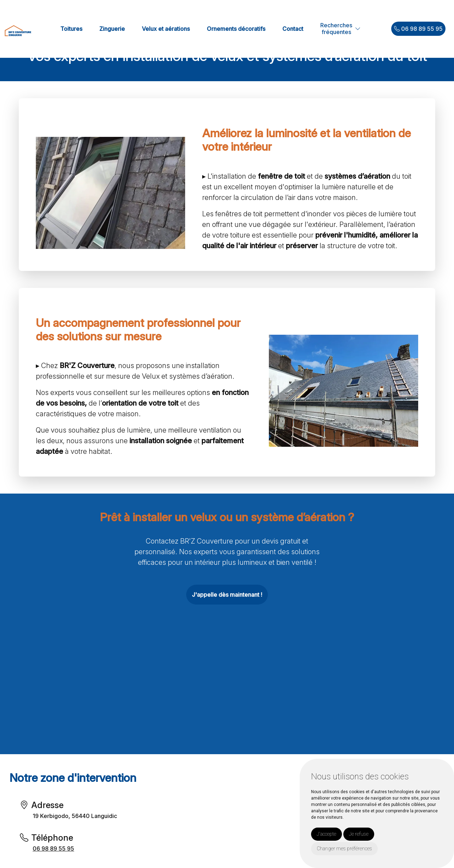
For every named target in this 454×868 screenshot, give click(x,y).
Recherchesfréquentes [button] (336, 29)
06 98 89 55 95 (418, 29)
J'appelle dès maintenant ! (227, 595)
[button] (358, 29)
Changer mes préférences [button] (344, 848)
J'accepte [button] (326, 834)
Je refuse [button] (359, 834)
